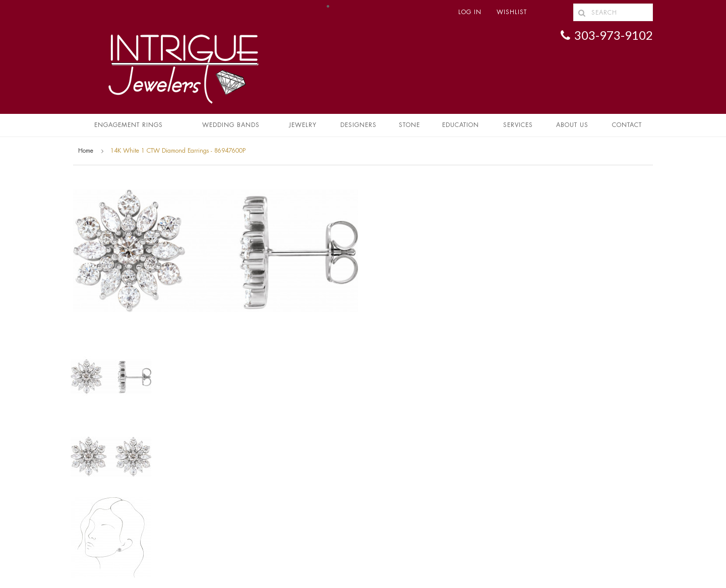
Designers (358, 125)
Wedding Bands (231, 125)
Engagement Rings (129, 125)
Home (86, 151)
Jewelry (303, 125)
